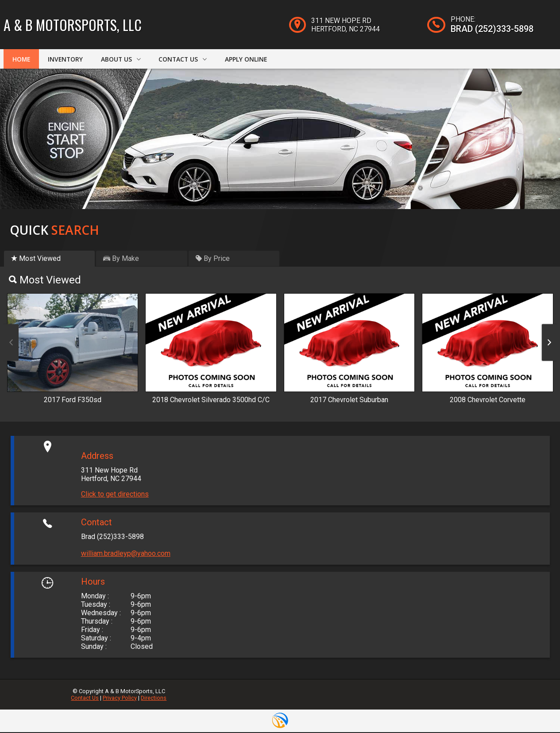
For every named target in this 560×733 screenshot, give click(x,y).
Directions (154, 699)
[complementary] (533, 706)
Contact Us (85, 699)
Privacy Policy (120, 699)
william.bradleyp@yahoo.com (126, 554)
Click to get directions (115, 495)
